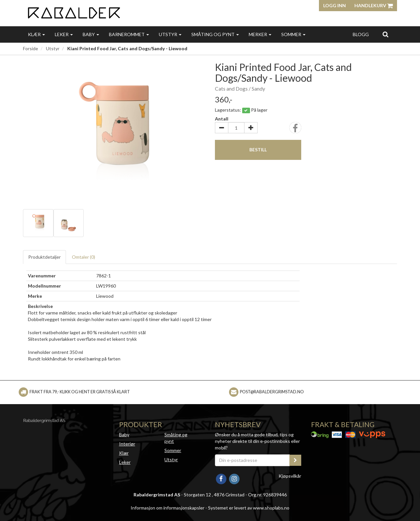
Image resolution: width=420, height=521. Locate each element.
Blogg (361, 34)
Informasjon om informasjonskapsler (168, 508)
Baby (91, 34)
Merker (260, 34)
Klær (36, 34)
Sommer (293, 34)
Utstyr (170, 34)
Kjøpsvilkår (290, 476)
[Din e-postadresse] (252, 460)
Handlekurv (374, 5)
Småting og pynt (215, 34)
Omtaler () (84, 257)
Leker (64, 34)
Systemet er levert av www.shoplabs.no (249, 508)
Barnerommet (129, 34)
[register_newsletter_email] (295, 460)
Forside (31, 48)
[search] (385, 34)
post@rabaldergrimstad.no (272, 392)
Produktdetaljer (44, 257)
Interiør (127, 444)
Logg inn (335, 5)
